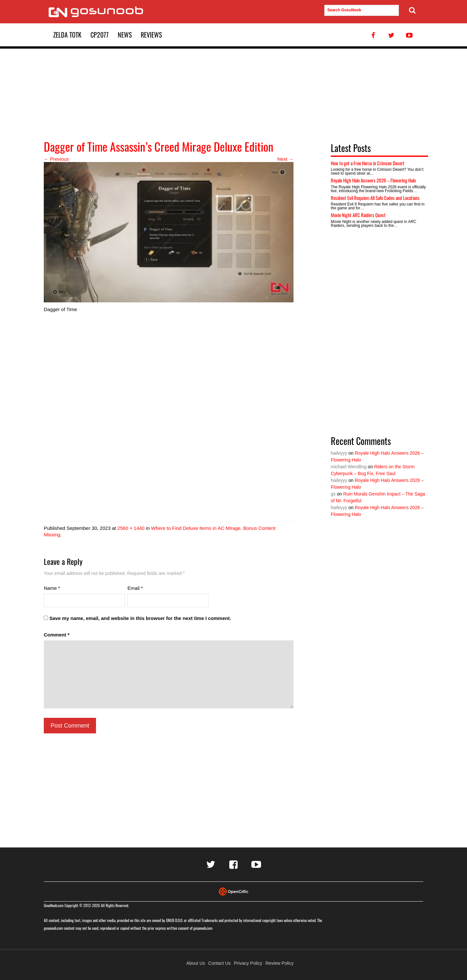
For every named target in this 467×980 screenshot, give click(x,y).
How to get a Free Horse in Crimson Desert (368, 163)
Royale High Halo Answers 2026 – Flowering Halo (373, 180)
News (125, 35)
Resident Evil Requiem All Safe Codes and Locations (375, 198)
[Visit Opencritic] (233, 891)
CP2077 (100, 35)
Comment (57, 635)
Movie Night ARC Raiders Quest (358, 215)
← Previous (56, 159)
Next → (285, 159)
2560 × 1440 (131, 528)
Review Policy (279, 963)
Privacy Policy (248, 963)
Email (135, 588)
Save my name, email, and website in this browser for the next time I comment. (140, 618)
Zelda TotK (67, 35)
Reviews (151, 35)
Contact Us (219, 963)
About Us (196, 963)
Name (52, 588)
